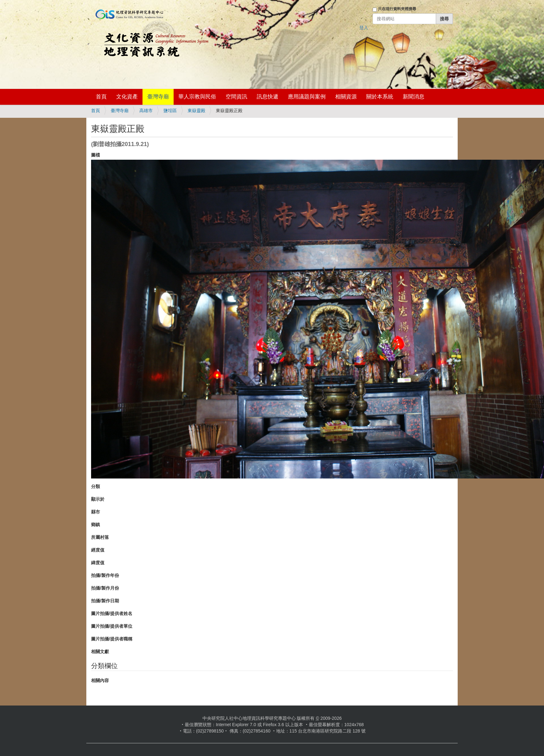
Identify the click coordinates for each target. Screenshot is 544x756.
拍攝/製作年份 (105, 575)
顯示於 (98, 499)
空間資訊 (236, 97)
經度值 (98, 550)
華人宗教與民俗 (197, 97)
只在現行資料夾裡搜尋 (397, 9)
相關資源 (346, 97)
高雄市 (146, 110)
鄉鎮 (96, 525)
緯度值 (98, 563)
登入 (364, 28)
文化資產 (127, 97)
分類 (96, 486)
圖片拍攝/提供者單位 (112, 626)
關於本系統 (380, 97)
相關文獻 (100, 652)
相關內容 (100, 680)
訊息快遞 (268, 97)
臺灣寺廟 (158, 97)
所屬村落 (100, 537)
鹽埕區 (170, 110)
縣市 (96, 512)
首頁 (101, 97)
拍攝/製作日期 (105, 601)
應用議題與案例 (307, 97)
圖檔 (96, 155)
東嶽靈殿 (196, 110)
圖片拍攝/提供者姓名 (112, 613)
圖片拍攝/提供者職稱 (112, 639)
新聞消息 (414, 97)
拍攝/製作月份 (105, 588)
